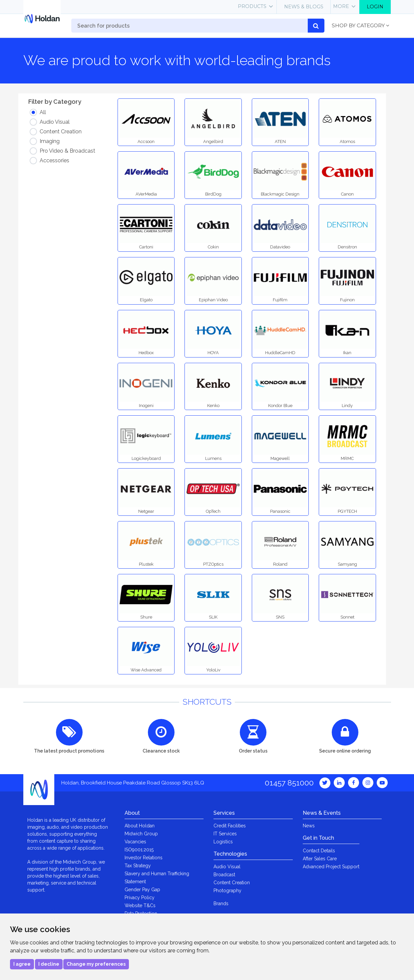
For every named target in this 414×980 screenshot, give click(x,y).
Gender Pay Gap (142, 890)
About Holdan (140, 826)
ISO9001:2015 (139, 850)
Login (375, 7)
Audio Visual (227, 867)
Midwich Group (141, 834)
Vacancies (135, 842)
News (309, 826)
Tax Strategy (138, 866)
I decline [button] (49, 964)
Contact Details (319, 851)
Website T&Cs (140, 906)
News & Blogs (304, 7)
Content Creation (232, 883)
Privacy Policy (140, 898)
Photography (227, 891)
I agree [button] (22, 964)
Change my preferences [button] (96, 964)
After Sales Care (320, 859)
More (341, 6)
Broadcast (224, 875)
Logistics (223, 842)
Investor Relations (144, 858)
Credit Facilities (230, 826)
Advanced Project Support (331, 867)
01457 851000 (289, 783)
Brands (221, 904)
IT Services (225, 834)
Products (252, 6)
